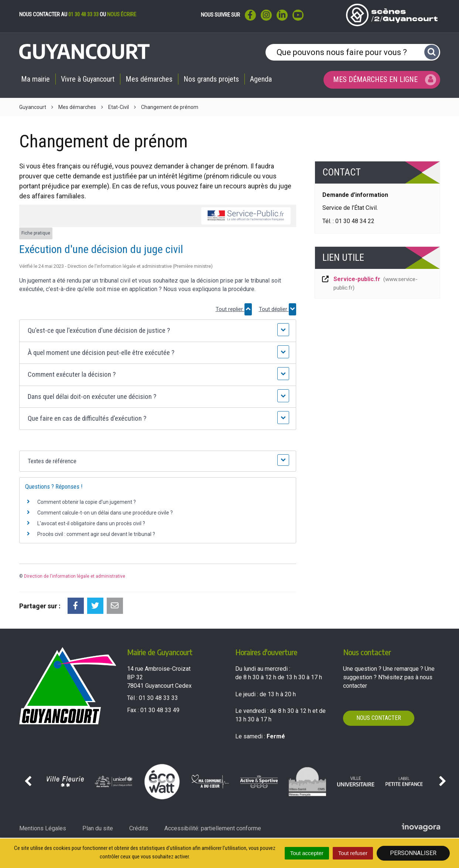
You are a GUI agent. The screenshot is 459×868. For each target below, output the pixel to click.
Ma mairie (35, 79)
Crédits (139, 828)
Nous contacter (379, 718)
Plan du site (98, 828)
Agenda (261, 79)
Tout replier (234, 309)
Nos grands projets (211, 79)
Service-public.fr (369, 283)
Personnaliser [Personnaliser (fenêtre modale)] (413, 853)
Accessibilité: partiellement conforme (213, 828)
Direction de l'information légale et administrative (75, 576)
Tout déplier (278, 309)
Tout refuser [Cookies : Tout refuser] (353, 853)
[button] (157, 331)
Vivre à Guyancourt (88, 79)
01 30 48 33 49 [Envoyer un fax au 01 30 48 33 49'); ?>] (160, 710)
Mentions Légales (43, 828)
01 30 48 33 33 (83, 14)
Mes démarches (149, 79)
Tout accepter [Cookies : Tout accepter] (307, 853)
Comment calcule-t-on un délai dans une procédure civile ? (105, 513)
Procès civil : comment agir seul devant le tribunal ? (96, 534)
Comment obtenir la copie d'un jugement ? (87, 502)
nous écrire (122, 14)
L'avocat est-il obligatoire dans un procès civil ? (91, 523)
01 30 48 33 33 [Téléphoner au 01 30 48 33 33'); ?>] (158, 698)
